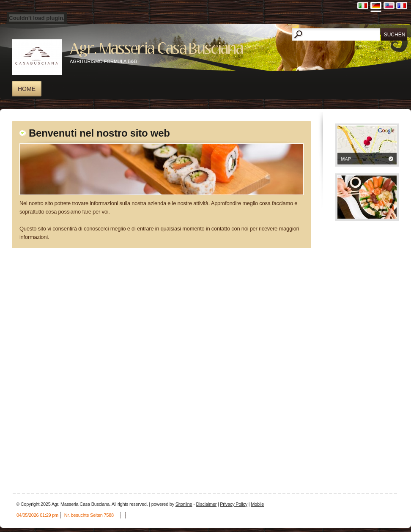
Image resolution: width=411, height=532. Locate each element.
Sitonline (184, 504)
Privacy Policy (234, 504)
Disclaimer (206, 504)
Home (27, 89)
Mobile (257, 504)
